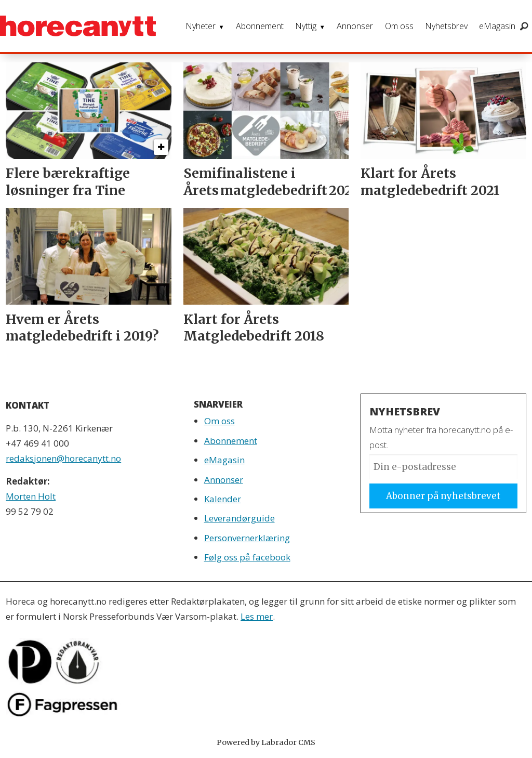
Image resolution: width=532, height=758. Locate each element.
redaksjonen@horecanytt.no (63, 458)
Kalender (223, 499)
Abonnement (260, 26)
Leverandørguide (240, 518)
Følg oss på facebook (247, 557)
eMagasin (497, 26)
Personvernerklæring (247, 538)
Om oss (399, 26)
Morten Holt (31, 496)
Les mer (257, 616)
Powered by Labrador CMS (266, 742)
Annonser (355, 26)
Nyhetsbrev (446, 26)
